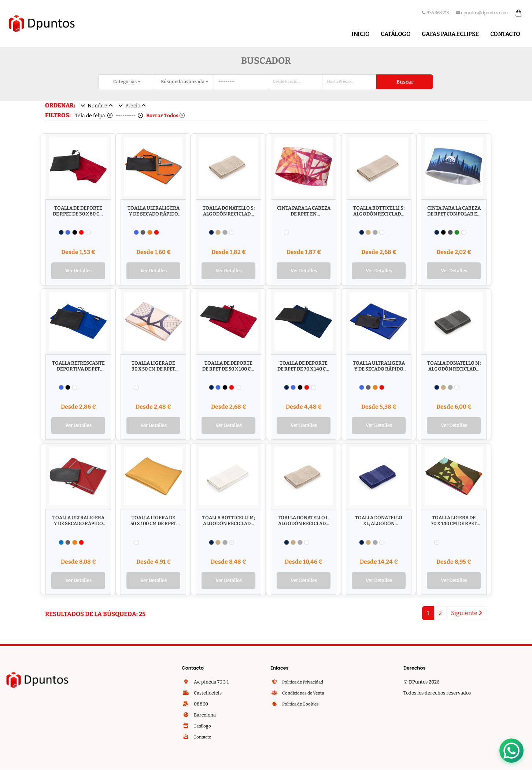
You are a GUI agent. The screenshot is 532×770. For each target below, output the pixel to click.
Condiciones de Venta (305, 695)
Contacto (505, 34)
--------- (129, 116)
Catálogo (396, 34)
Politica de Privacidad (305, 684)
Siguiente (467, 615)
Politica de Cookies (302, 706)
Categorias (125, 82)
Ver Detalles (78, 271)
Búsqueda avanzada (183, 82)
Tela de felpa (94, 116)
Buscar (405, 82)
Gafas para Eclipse (450, 34)
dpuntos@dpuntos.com (482, 13)
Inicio (360, 34)
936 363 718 (435, 13)
